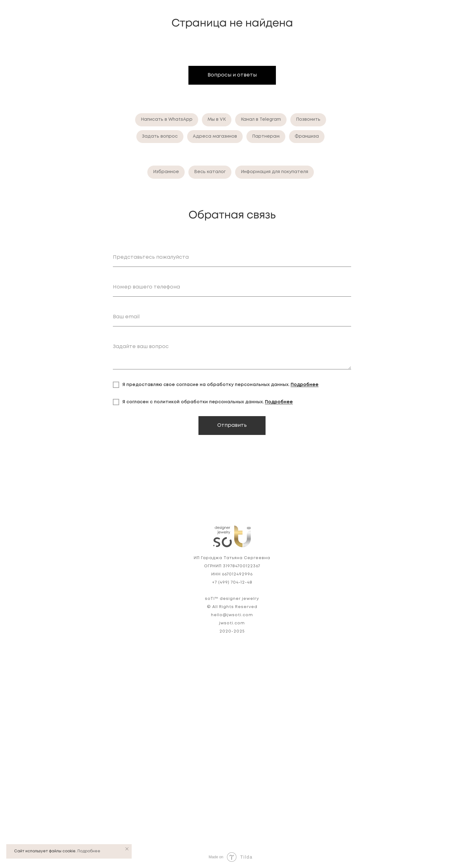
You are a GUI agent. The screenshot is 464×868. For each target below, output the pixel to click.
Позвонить (308, 119)
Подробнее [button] (305, 385)
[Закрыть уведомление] (127, 849)
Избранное (166, 172)
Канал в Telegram (261, 119)
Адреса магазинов (215, 136)
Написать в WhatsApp (167, 119)
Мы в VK (217, 119)
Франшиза (307, 136)
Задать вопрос (160, 136)
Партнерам (266, 136)
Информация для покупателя (274, 172)
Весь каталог (210, 172)
